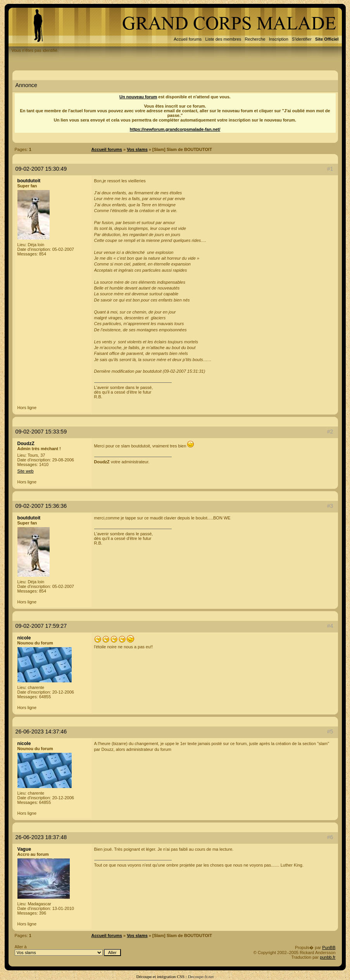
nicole (24, 638)
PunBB (329, 947)
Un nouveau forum (138, 97)
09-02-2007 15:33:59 (41, 432)
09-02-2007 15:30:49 (41, 169)
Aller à (68, 950)
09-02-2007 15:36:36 (41, 506)
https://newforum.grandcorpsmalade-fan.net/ (175, 129)
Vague (24, 849)
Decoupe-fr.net (201, 977)
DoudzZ (26, 444)
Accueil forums (188, 39)
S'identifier (302, 39)
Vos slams (137, 149)
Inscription (279, 39)
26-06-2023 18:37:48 (41, 837)
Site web (26, 471)
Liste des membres (223, 39)
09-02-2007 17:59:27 (41, 626)
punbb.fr (328, 957)
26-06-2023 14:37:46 (41, 732)
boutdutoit (29, 181)
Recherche (255, 39)
